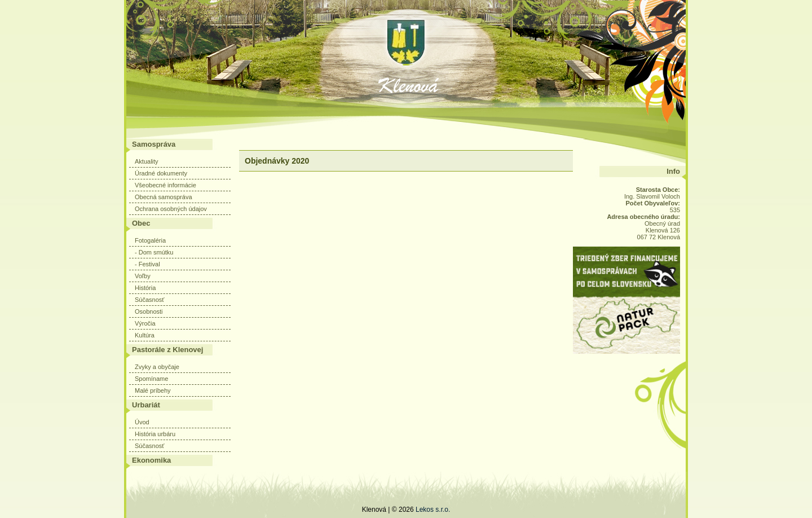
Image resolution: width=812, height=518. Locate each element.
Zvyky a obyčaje (157, 367)
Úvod (142, 422)
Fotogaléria (150, 240)
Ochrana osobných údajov (171, 209)
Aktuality (147, 161)
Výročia (145, 323)
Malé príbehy (153, 390)
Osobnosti (149, 311)
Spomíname (151, 379)
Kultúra (145, 335)
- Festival (147, 264)
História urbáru (155, 434)
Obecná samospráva (164, 197)
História (145, 288)
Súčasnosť (149, 300)
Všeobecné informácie (166, 185)
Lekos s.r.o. (433, 510)
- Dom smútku (154, 252)
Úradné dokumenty (161, 173)
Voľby (143, 276)
